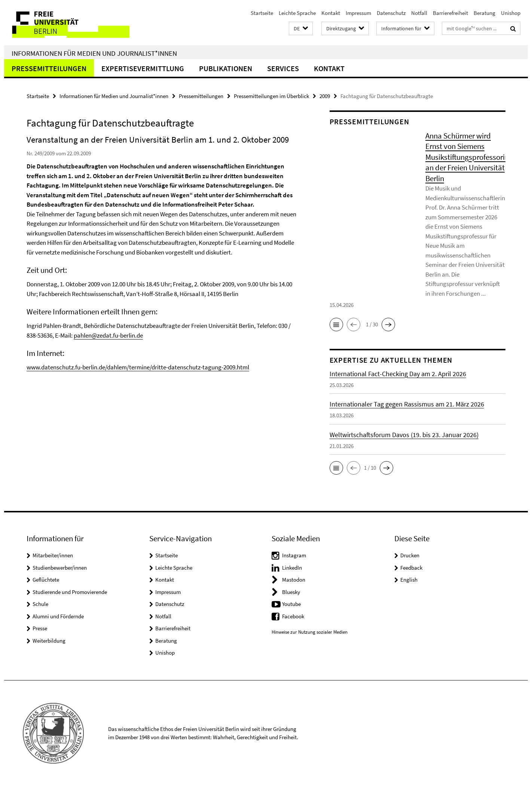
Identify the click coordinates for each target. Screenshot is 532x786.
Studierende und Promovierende (70, 592)
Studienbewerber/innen (60, 568)
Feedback (411, 568)
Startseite (262, 13)
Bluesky (291, 592)
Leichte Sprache (297, 13)
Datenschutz (391, 13)
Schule (40, 604)
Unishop (511, 13)
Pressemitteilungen (49, 68)
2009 (325, 96)
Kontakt (331, 13)
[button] (301, 29)
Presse (40, 628)
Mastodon (294, 580)
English (409, 580)
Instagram (294, 555)
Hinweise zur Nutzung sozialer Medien (310, 632)
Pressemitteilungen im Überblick (271, 96)
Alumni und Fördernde (58, 616)
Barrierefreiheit (450, 13)
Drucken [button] (410, 555)
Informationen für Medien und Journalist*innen (94, 53)
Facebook (293, 616)
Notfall (419, 13)
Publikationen (226, 68)
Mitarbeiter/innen (53, 555)
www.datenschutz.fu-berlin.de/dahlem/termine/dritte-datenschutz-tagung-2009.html (138, 367)
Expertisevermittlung (143, 68)
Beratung (484, 13)
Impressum (358, 13)
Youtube (291, 604)
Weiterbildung (49, 641)
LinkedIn (292, 568)
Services (283, 68)
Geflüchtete (46, 580)
